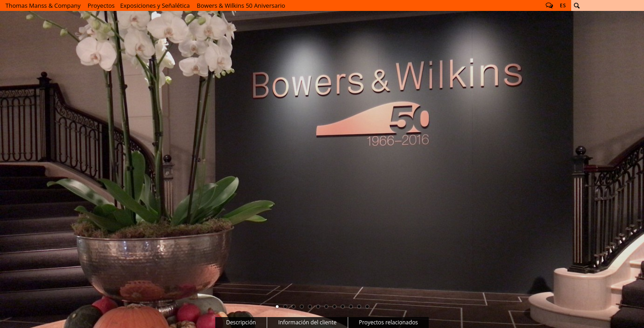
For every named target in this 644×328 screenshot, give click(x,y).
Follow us (549, 5)
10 (351, 307)
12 (367, 307)
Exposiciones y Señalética (155, 5)
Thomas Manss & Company (43, 5)
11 (359, 307)
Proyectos (101, 5)
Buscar (577, 5)
